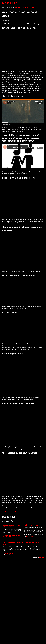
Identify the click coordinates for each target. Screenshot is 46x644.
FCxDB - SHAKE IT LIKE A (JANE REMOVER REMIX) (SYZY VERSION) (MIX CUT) (18, 169)
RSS (37, 7)
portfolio (18, 7)
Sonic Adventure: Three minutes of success (11, 526)
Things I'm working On (32, 525)
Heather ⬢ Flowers (11, 553)
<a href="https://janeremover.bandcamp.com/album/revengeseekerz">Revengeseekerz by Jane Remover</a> (16, 50)
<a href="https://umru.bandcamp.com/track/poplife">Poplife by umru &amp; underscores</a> (16, 199)
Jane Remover (5, 124)
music (4, 512)
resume (26, 7)
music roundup (12, 512)
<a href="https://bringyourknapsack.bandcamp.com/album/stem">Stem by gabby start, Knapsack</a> (16, 376)
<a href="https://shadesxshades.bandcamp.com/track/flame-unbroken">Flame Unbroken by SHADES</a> (16, 251)
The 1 (9, 124)
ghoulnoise (30, 537)
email (32, 7)
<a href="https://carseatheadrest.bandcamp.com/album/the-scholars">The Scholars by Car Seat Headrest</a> (16, 475)
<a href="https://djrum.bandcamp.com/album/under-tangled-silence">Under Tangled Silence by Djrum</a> (16, 425)
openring (41, 557)
